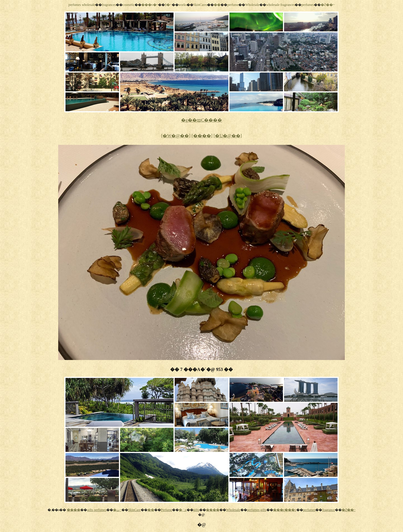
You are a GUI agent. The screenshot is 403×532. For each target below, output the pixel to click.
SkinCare (134, 510)
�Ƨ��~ (328, 5)
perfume (233, 5)
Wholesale (252, 5)
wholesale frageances (280, 5)
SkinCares (200, 5)
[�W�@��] (176, 136)
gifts (196, 510)
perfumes (308, 5)
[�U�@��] (228, 136)
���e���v (285, 510)
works (183, 5)
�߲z (183, 510)
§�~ (168, 5)
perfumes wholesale (82, 5)
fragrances (109, 5)
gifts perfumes (97, 510)
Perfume (167, 510)
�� (217, 5)
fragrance (328, 510)
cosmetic (129, 5)
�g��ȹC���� (202, 120)
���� (74, 510)
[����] (202, 136)
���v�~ (150, 5)
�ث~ (117, 510)
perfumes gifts (257, 510)
